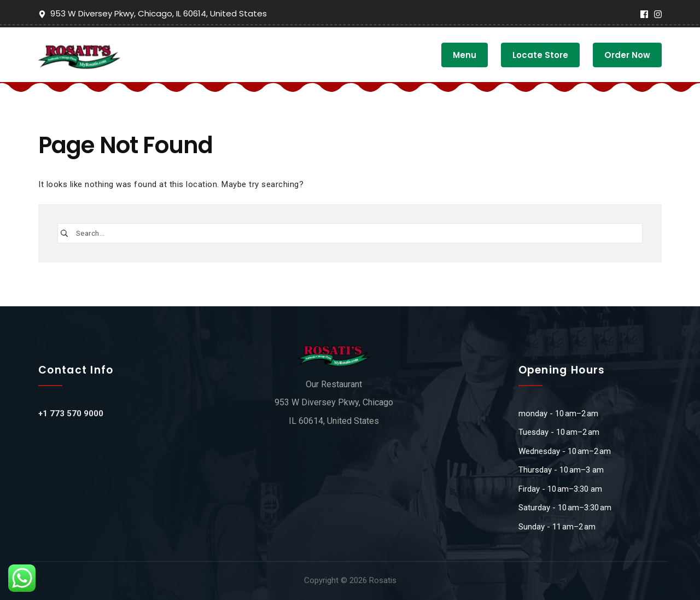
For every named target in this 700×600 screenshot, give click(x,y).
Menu (465, 55)
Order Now (627, 55)
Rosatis (383, 580)
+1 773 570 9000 (71, 413)
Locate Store (540, 55)
